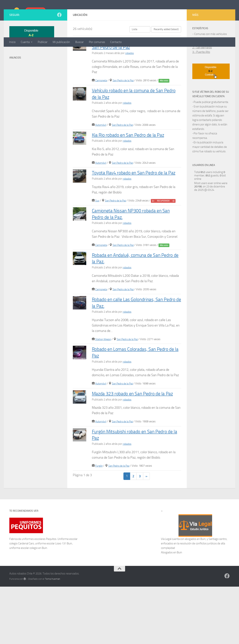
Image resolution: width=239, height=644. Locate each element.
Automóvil (101, 162)
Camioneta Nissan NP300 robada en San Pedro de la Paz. (136, 264)
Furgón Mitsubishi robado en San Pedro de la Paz (132, 491)
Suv (97, 251)
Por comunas (97, 42)
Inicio (12, 42)
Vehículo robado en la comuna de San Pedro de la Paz (132, 131)
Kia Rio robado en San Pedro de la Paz (132, 175)
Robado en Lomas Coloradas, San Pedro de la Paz (132, 403)
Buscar (79, 42)
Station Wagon (104, 389)
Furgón (99, 523)
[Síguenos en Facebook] (59, 52)
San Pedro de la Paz (125, 118)
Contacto (116, 42)
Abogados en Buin (172, 610)
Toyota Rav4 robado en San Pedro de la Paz (136, 220)
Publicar (43, 42)
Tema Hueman (53, 636)
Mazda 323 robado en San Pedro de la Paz (135, 447)
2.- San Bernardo (202, 85)
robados (130, 90)
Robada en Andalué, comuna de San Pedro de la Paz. (135, 308)
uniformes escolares (34, 596)
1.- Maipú (198, 80)
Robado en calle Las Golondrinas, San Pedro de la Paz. (136, 353)
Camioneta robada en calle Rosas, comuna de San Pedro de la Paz (132, 81)
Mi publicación (61, 42)
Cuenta (25, 42)
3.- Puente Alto (201, 89)
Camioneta (101, 118)
